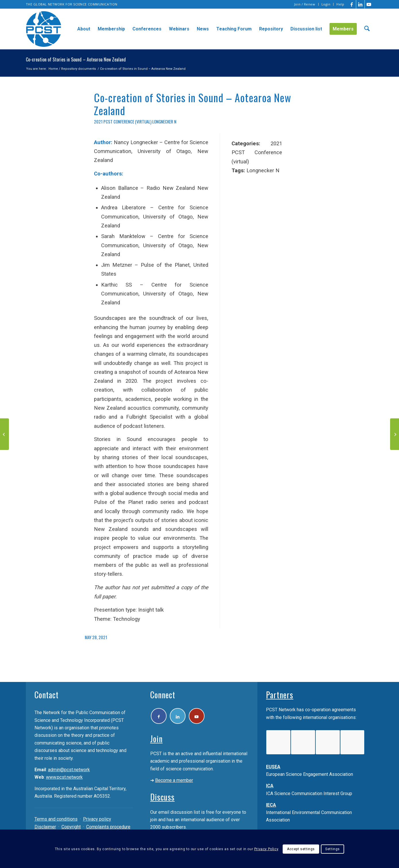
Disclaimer (45, 827)
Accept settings (301, 849)
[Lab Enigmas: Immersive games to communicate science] (395, 434)
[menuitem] (305, 4)
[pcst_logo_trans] (44, 29)
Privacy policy (97, 819)
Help (340, 4)
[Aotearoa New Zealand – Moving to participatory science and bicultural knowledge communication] (4, 434)
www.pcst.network (64, 777)
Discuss (162, 797)
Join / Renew (305, 4)
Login (326, 4)
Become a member (174, 780)
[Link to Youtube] (369, 4)
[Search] (367, 29)
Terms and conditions (56, 819)
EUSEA (273, 767)
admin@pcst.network (69, 770)
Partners (280, 695)
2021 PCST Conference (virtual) (123, 121)
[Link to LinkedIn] (360, 4)
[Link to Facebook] (352, 4)
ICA (270, 786)
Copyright (71, 827)
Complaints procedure (108, 827)
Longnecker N (164, 121)
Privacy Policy (266, 849)
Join (156, 739)
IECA (271, 805)
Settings (333, 849)
